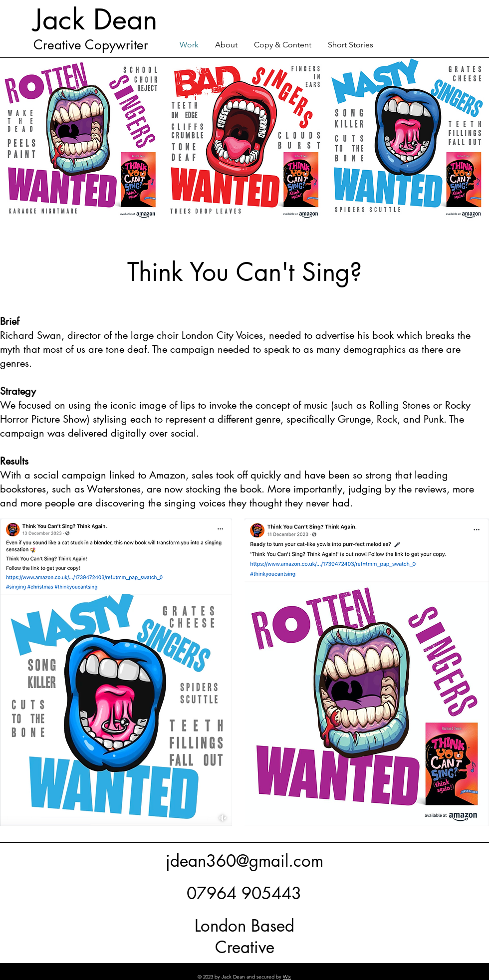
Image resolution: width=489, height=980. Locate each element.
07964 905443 (244, 893)
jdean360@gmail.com (244, 861)
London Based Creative (244, 937)
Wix (287, 977)
